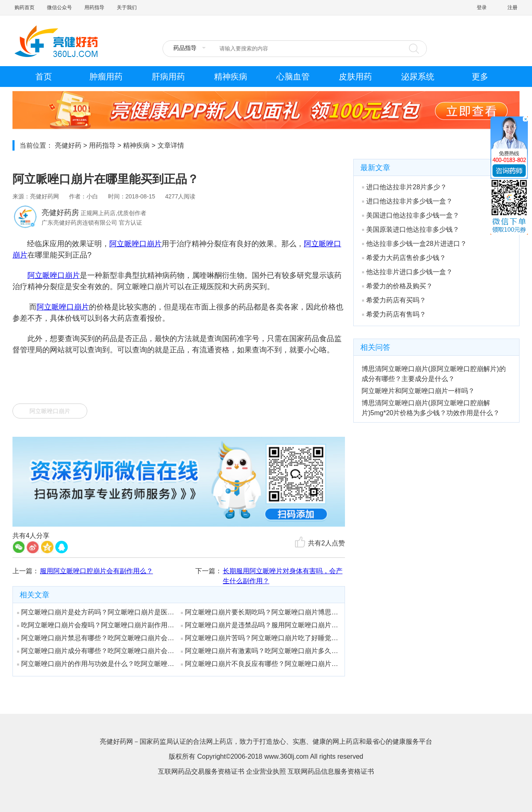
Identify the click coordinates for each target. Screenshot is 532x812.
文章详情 (171, 145)
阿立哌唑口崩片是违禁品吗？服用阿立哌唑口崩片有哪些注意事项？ (260, 625)
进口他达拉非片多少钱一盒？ (407, 201)
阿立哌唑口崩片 (135, 244)
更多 (480, 77)
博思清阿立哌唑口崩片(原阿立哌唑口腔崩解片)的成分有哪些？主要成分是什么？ (434, 374)
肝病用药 (168, 77)
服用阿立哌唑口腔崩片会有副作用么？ (96, 571)
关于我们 (127, 7)
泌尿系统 (418, 77)
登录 (482, 7)
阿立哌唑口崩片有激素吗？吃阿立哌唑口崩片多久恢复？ (260, 651)
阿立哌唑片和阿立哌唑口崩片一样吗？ (418, 391)
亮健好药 (68, 145)
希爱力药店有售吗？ (394, 314)
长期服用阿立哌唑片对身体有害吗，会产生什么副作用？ (283, 576)
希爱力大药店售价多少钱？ (404, 258)
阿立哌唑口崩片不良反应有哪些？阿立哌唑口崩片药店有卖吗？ (260, 664)
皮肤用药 (355, 77)
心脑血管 (293, 77)
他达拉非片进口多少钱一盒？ (407, 272)
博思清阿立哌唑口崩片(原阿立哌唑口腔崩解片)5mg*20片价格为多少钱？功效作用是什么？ (431, 408)
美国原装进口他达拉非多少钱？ (411, 229)
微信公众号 (59, 7)
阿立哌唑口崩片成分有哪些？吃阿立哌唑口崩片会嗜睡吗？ (96, 651)
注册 (512, 7)
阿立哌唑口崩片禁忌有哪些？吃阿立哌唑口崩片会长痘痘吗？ (96, 638)
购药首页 (25, 7)
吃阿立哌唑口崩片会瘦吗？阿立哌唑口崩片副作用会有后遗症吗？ (96, 625)
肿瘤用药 (106, 77)
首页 (44, 77)
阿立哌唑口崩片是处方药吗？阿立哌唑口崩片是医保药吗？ (96, 612)
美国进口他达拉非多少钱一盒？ (411, 215)
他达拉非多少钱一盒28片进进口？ (414, 244)
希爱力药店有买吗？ (394, 300)
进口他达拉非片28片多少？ (404, 187)
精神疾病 (231, 77)
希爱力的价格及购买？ (397, 286)
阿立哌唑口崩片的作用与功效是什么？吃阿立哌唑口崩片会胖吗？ (96, 664)
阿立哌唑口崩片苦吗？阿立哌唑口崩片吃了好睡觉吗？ (260, 638)
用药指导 (94, 7)
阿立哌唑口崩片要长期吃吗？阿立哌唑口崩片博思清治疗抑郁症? (260, 612)
